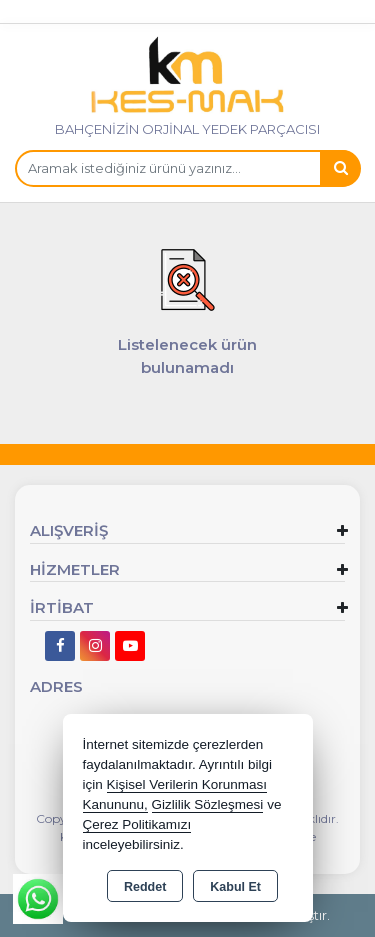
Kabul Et (235, 887)
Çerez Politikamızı (137, 824)
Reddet (145, 887)
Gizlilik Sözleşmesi (208, 804)
